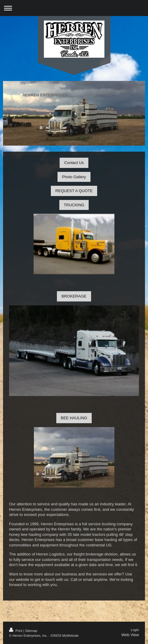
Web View (130, 635)
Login (135, 630)
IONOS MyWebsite (65, 636)
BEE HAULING (74, 418)
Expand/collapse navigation (74, 8)
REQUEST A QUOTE (74, 191)
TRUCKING (74, 205)
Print (16, 631)
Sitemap (31, 631)
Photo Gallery (74, 177)
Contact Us (74, 163)
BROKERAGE (74, 296)
